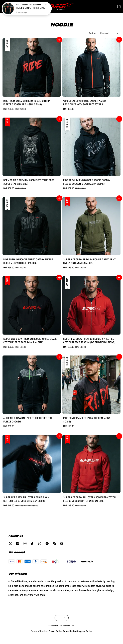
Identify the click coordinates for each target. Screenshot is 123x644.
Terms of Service (39, 631)
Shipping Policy (85, 631)
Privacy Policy (55, 631)
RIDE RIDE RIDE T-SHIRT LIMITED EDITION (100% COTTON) (31, 8)
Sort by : (93, 33)
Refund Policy (70, 631)
